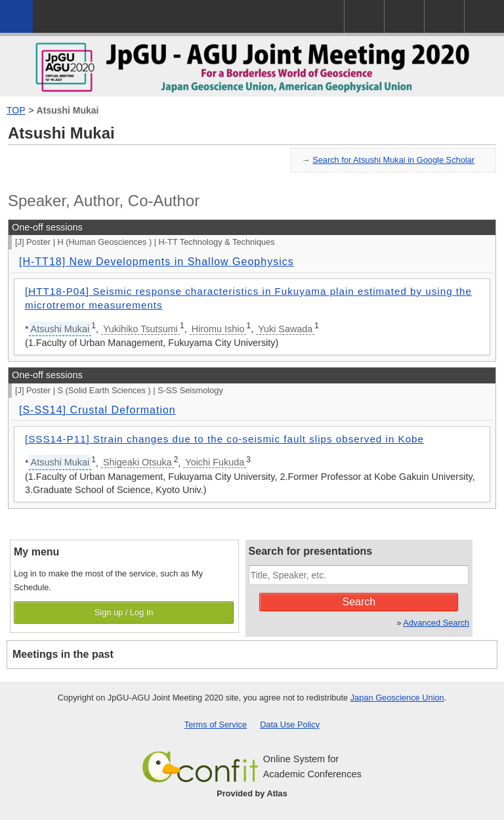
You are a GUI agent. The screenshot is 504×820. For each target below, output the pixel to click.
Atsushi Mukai (68, 110)
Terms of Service (216, 724)
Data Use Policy (290, 724)
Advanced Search (436, 623)
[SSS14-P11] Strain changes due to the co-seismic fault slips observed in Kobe (224, 439)
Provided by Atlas (252, 793)
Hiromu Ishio (218, 329)
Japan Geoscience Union (397, 698)
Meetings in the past (63, 654)
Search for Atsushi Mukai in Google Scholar (393, 160)
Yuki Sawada (285, 329)
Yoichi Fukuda (215, 462)
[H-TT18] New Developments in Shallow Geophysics (157, 262)
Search (359, 602)
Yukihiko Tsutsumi (140, 329)
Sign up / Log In (124, 612)
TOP (16, 110)
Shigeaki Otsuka (137, 462)
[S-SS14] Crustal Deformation (97, 410)
